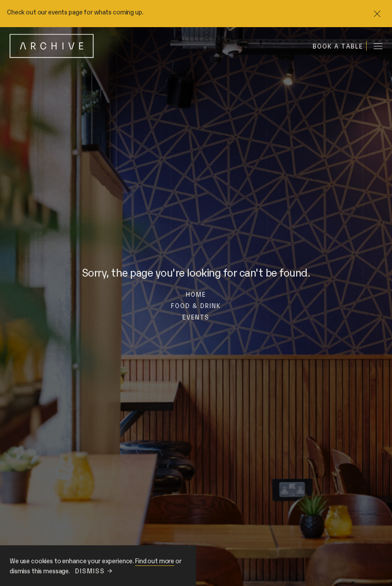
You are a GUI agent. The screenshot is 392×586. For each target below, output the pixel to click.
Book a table (338, 46)
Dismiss (94, 570)
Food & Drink (196, 305)
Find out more (155, 560)
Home (196, 294)
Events (196, 317)
